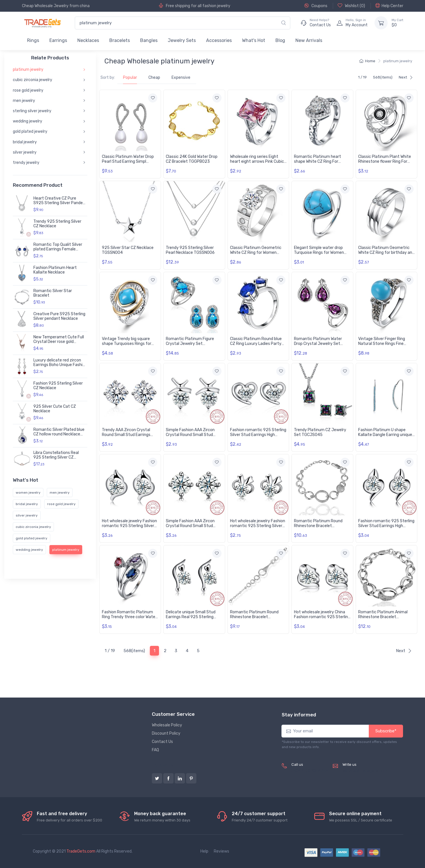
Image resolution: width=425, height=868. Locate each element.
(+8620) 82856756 (310, 771)
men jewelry (24, 101)
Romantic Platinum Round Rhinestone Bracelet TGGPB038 (254, 617)
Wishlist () (351, 6)
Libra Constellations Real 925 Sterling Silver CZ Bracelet (56, 458)
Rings (33, 40)
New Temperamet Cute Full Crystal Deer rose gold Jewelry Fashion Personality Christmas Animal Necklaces (60, 344)
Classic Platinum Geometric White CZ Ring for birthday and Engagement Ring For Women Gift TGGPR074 (386, 255)
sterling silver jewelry (32, 111)
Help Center (389, 6)
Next (406, 77)
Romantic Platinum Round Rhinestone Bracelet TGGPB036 (318, 526)
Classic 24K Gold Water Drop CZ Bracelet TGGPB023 (192, 159)
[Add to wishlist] (153, 98)
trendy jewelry (26, 163)
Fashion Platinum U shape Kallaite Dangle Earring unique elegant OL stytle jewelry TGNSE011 (385, 437)
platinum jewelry (28, 70)
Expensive (181, 78)
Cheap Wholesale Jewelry (45, 6)
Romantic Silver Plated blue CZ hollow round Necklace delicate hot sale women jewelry (59, 437)
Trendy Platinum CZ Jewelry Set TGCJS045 (320, 432)
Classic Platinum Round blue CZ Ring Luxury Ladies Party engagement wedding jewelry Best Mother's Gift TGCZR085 (258, 346)
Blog (280, 40)
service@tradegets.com (365, 771)
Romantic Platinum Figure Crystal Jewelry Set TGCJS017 (190, 344)
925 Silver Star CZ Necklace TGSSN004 (128, 250)
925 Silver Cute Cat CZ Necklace (55, 409)
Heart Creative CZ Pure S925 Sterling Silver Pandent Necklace (60, 203)
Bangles (149, 40)
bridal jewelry (25, 142)
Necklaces (88, 40)
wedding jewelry (28, 121)
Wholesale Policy (167, 725)
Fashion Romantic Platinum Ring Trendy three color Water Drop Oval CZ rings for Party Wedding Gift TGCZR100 (129, 619)
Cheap (154, 78)
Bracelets (120, 40)
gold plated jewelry (30, 131)
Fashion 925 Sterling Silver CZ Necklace (58, 386)
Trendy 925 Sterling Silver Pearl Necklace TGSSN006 (190, 250)
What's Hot (254, 40)
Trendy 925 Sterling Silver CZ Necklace (57, 224)
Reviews (221, 851)
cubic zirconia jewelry (33, 80)
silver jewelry (25, 152)
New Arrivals (309, 40)
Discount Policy (166, 733)
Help (204, 851)
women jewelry (28, 493)
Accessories (219, 40)
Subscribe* (386, 731)
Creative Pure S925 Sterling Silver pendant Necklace (59, 316)
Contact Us (162, 742)
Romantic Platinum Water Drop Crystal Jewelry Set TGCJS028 (318, 344)
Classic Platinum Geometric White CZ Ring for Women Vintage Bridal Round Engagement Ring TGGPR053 (257, 255)
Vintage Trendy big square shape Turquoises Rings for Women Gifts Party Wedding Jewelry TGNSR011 (128, 346)
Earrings (58, 40)
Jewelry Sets (182, 40)
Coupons (316, 6)
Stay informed (299, 715)
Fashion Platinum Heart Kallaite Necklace (55, 270)
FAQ (155, 750)
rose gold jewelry (28, 90)
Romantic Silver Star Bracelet (53, 293)
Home (367, 61)
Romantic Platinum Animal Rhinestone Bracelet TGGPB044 (383, 617)
